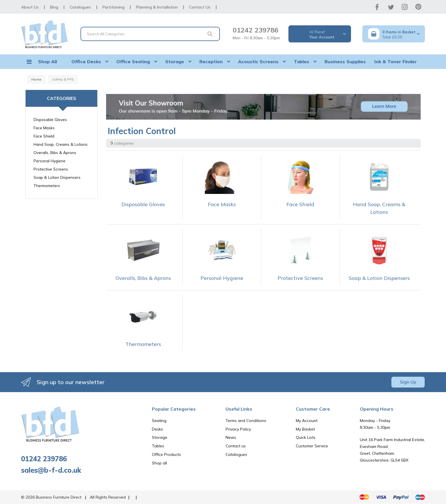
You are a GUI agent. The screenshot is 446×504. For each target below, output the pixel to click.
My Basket (305, 429)
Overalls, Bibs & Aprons (55, 152)
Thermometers (47, 186)
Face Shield (44, 136)
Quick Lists (306, 437)
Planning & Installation (157, 7)
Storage (175, 62)
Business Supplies (345, 62)
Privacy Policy (238, 429)
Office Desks (86, 62)
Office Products (166, 454)
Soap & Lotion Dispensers (57, 177)
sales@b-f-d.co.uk (51, 470)
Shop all (159, 463)
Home (36, 79)
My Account (307, 421)
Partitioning (113, 7)
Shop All (48, 62)
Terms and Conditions (246, 421)
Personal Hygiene (49, 161)
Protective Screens (51, 169)
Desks (157, 429)
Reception (211, 62)
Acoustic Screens (258, 62)
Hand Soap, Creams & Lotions (61, 144)
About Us (30, 7)
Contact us (236, 446)
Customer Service (312, 446)
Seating (159, 421)
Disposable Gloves (50, 119)
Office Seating (133, 62)
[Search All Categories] (150, 34)
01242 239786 (256, 30)
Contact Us (200, 7)
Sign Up (408, 382)
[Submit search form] (210, 34)
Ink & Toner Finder (396, 62)
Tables (302, 62)
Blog (54, 7)
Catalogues (80, 7)
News (231, 437)
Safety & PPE (63, 79)
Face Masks (44, 128)
